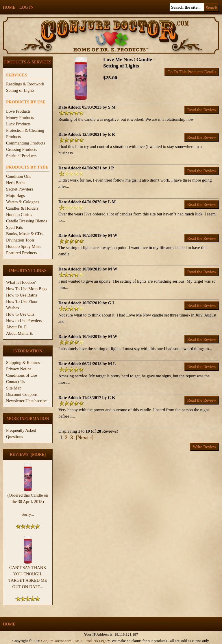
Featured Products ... (24, 253)
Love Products (18, 111)
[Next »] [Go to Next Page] (85, 438)
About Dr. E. (17, 327)
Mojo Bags (15, 195)
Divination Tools (20, 240)
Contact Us (16, 382)
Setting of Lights (20, 90)
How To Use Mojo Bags (27, 289)
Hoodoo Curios (19, 215)
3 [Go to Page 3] (72, 438)
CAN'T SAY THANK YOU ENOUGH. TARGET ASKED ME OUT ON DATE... (28, 575)
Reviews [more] (28, 454)
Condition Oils (19, 176)
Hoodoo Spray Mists (24, 246)
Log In (26, 7)
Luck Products (18, 124)
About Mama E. (20, 333)
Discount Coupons (22, 394)
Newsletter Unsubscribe (26, 401)
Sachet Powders (20, 189)
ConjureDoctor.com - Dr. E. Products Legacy (75, 641)
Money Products (20, 118)
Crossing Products (22, 149)
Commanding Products (26, 143)
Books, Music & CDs (24, 234)
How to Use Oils (20, 314)
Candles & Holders (22, 208)
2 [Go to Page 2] (66, 438)
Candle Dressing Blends (27, 221)
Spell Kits (14, 227)
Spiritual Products (21, 156)
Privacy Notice (19, 369)
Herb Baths (16, 183)
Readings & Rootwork (25, 84)
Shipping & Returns (23, 363)
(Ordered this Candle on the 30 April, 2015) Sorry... (28, 502)
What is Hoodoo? (21, 282)
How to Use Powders (24, 321)
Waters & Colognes (23, 202)
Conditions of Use (22, 375)
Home (9, 7)
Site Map (14, 388)
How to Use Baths (22, 295)
